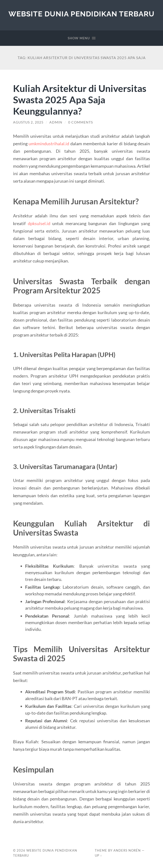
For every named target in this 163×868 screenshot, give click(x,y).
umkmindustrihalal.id (49, 144)
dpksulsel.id (39, 223)
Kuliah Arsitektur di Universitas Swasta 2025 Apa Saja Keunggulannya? (80, 100)
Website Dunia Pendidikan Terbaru (81, 14)
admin (56, 122)
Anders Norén (127, 850)
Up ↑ (98, 855)
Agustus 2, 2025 (28, 122)
